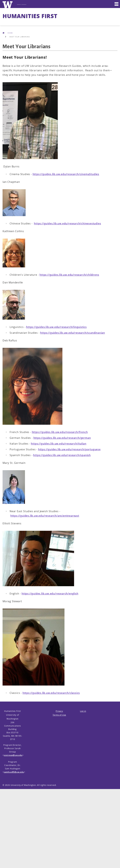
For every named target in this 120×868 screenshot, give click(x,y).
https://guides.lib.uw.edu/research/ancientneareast (45, 516)
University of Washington (23, 785)
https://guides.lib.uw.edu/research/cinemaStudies (66, 174)
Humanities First (30, 16)
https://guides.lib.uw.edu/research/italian (59, 444)
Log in (83, 711)
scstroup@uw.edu (13, 755)
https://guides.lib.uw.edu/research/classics (51, 693)
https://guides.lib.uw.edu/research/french (60, 432)
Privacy (59, 711)
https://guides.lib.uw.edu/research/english (50, 594)
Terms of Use (59, 715)
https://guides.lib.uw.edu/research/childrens (69, 275)
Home (8, 33)
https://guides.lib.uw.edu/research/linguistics (56, 327)
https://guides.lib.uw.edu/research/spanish (62, 455)
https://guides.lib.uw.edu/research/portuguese (69, 449)
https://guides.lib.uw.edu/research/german (62, 438)
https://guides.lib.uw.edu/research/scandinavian (73, 333)
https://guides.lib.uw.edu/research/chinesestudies (67, 223)
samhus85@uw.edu (14, 772)
